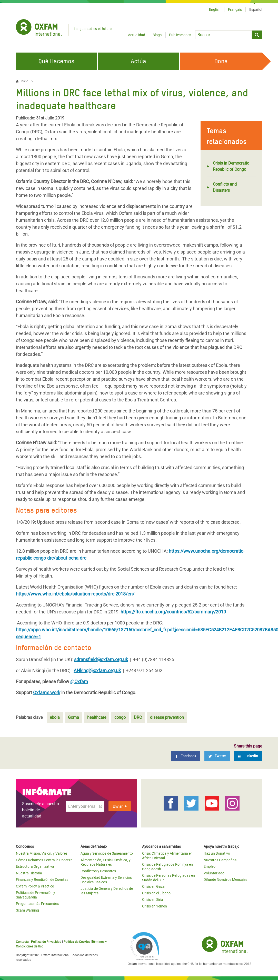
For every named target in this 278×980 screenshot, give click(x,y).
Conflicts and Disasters (225, 187)
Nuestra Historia (29, 873)
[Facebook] (186, 756)
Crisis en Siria (153, 900)
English (215, 9)
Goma (73, 717)
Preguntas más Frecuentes (37, 904)
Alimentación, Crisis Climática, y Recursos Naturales (106, 862)
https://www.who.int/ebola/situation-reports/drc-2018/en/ (75, 594)
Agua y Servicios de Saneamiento (107, 853)
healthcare (97, 717)
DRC (138, 717)
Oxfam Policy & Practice (35, 886)
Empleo (210, 866)
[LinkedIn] (248, 756)
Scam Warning (27, 910)
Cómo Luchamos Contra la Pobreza (44, 860)
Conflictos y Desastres (98, 871)
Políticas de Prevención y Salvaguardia (36, 895)
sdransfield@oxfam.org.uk (101, 659)
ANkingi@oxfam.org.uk (97, 670)
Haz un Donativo (217, 853)
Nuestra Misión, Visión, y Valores (42, 853)
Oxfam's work (47, 693)
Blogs (157, 35)
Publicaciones (180, 35)
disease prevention (167, 717)
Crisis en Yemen (155, 906)
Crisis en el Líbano (156, 893)
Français (235, 9)
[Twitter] (217, 756)
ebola (55, 717)
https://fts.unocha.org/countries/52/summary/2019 (173, 612)
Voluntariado (214, 873)
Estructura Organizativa (35, 866)
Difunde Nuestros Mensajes (225, 880)
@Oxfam (79, 681)
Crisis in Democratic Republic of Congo (231, 166)
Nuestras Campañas (220, 860)
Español (256, 9)
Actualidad (137, 35)
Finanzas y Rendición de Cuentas (42, 880)
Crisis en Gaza (153, 886)
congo (120, 717)
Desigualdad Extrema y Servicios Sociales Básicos (106, 880)
